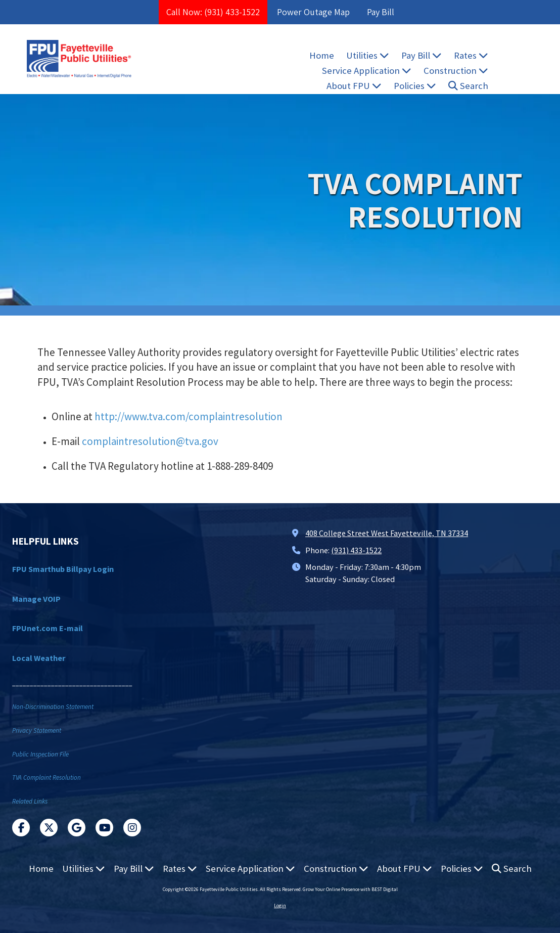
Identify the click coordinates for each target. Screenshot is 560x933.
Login (280, 905)
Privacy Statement (37, 730)
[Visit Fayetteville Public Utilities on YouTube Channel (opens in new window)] (104, 828)
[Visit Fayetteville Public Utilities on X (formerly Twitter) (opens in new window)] (49, 828)
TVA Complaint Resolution (46, 778)
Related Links (30, 801)
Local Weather (39, 658)
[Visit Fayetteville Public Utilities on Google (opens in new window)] (77, 828)
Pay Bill (381, 12)
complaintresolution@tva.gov (150, 441)
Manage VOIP (36, 599)
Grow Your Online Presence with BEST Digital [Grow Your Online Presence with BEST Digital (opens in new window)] (350, 889)
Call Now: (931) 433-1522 (213, 12)
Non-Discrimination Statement (53, 707)
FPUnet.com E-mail (48, 628)
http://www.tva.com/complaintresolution (189, 416)
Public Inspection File (40, 754)
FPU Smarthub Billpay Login (63, 569)
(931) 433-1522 (356, 550)
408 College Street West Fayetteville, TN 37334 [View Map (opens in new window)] (387, 533)
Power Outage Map (313, 12)
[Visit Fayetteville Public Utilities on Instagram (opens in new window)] (132, 828)
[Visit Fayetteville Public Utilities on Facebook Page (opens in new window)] (21, 828)
